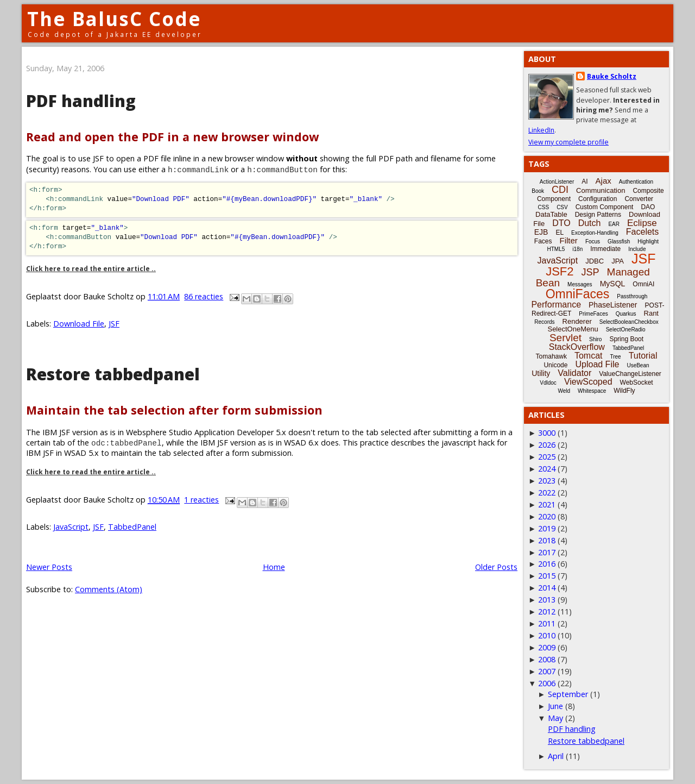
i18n (577, 249)
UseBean (638, 365)
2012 (547, 611)
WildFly (624, 391)
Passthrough (632, 296)
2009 (547, 647)
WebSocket (637, 382)
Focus (593, 242)
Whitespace (592, 391)
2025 (547, 457)
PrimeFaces (593, 314)
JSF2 (560, 271)
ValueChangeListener (630, 374)
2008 (547, 659)
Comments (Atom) (109, 589)
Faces (543, 241)
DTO (561, 223)
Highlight (648, 242)
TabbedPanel (132, 527)
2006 (547, 683)
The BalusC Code (114, 19)
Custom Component (605, 207)
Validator (574, 373)
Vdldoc (548, 383)
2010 (547, 635)
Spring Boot (626, 339)
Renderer (577, 321)
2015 (547, 576)
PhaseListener (613, 305)
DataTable (551, 214)
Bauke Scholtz (612, 76)
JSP (590, 272)
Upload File (597, 364)
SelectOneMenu (573, 329)
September (568, 694)
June (555, 706)
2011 (547, 623)
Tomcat (589, 356)
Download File (79, 324)
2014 (547, 588)
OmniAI (643, 284)
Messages (580, 284)
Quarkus (626, 314)
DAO (648, 207)
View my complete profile (568, 142)
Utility (541, 373)
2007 (547, 671)
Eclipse (642, 223)
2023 (547, 481)
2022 (547, 493)
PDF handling (81, 101)
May (555, 718)
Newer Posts (49, 567)
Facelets (642, 232)
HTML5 (556, 249)
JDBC (595, 261)
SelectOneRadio (626, 330)
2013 (547, 600)
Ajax (604, 181)
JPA (618, 261)
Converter (639, 199)
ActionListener (557, 182)
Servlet (566, 338)
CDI (560, 190)
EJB (541, 232)
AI (585, 181)
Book (538, 191)
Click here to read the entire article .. (91, 269)
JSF (114, 324)
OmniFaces (578, 294)
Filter (569, 240)
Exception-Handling (595, 233)
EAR (614, 224)
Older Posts (496, 567)
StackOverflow (577, 347)
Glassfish (619, 242)
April (556, 756)
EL (560, 233)
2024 (547, 469)
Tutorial (643, 356)
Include (637, 249)
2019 (547, 528)
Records (544, 322)
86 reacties (204, 296)
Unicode (555, 365)
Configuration (598, 199)
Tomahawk (551, 356)
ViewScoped (588, 382)
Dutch (590, 223)
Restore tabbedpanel (113, 374)
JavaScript (71, 527)
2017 (547, 552)
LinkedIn (541, 130)
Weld (564, 391)
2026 (547, 445)
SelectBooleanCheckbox (629, 322)
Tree (615, 357)
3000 (547, 433)
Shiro (595, 339)
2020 (547, 516)
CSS (544, 207)
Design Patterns (598, 215)
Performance (556, 305)
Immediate (605, 249)
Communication (601, 190)
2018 (547, 540)
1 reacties (201, 500)
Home (274, 567)
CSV (562, 207)
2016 (547, 564)
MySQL (613, 284)
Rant (651, 313)
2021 (547, 504)
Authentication (636, 182)
